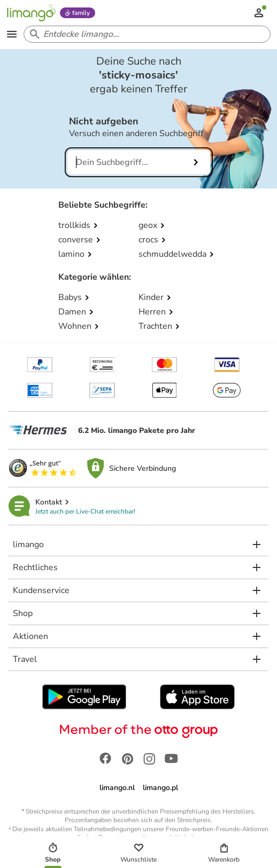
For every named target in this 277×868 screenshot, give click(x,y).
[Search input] (145, 34)
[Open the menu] (12, 34)
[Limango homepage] (31, 13)
